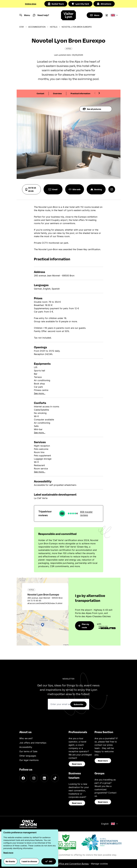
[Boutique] (95, 15)
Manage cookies (99, 864)
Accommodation (37, 27)
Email (53, 189)
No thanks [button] (10, 861)
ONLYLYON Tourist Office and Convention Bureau (63, 864)
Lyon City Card (80, 4)
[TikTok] (55, 778)
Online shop (31, 4)
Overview (57, 93)
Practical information (80, 93)
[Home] (68, 15)
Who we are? (26, 738)
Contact (40, 93)
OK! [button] (49, 861)
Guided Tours (56, 4)
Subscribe (78, 704)
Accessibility (26, 747)
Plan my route (84, 626)
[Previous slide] (95, 93)
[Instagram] (34, 778)
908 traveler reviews (86, 513)
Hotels (54, 27)
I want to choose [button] (29, 861)
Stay (22, 27)
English (110, 824)
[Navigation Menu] (25, 15)
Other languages (28, 756)
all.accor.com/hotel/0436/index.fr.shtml (45, 603)
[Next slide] (99, 93)
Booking (96, 189)
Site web (75, 189)
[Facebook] (23, 778)
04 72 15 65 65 (31, 189)
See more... (40, 393)
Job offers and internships (33, 743)
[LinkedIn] (44, 778)
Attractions (104, 4)
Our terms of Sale (28, 751)
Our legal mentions (29, 760)
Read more (77, 764)
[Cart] (107, 15)
